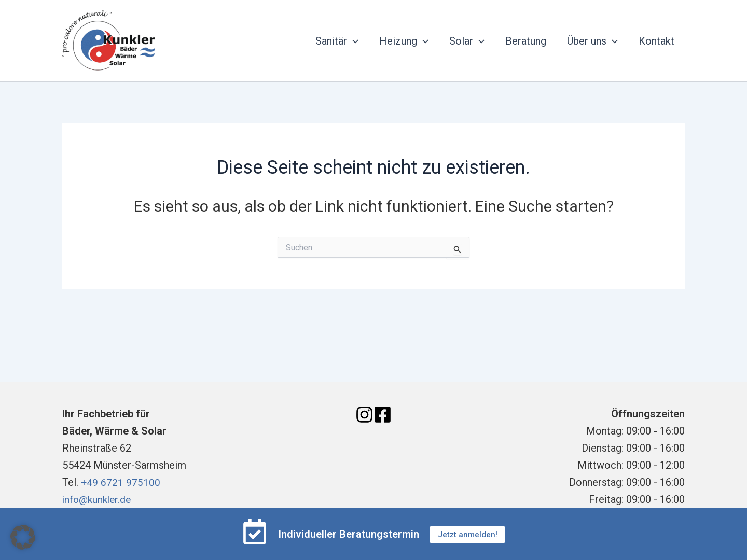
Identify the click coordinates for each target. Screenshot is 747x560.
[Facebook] (383, 415)
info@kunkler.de (99, 499)
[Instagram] (364, 415)
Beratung (526, 41)
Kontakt (656, 41)
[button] (23, 537)
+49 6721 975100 (121, 482)
